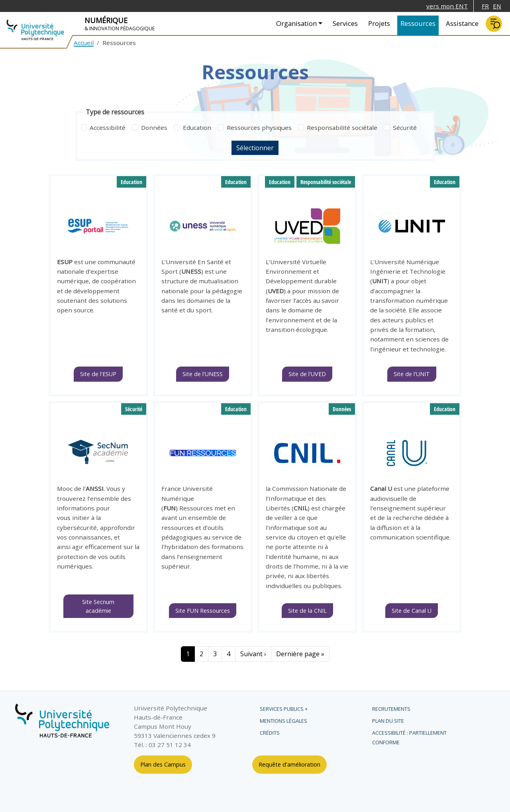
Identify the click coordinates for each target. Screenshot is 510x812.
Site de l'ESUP (98, 374)
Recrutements (391, 709)
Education (197, 127)
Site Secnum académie (98, 606)
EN (497, 6)
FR (485, 6)
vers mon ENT (447, 6)
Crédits (270, 733)
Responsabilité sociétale (342, 127)
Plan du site (388, 721)
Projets (379, 23)
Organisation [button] (296, 23)
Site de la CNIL (307, 611)
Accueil (84, 43)
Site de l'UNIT (412, 374)
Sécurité (405, 127)
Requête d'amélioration (289, 764)
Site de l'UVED (307, 374)
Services (345, 23)
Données (154, 127)
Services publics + (284, 709)
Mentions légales (283, 721)
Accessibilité (108, 127)
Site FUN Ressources (203, 611)
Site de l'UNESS (203, 374)
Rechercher (494, 24)
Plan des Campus (163, 764)
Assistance (462, 23)
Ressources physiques (259, 127)
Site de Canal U (412, 611)
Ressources (418, 23)
